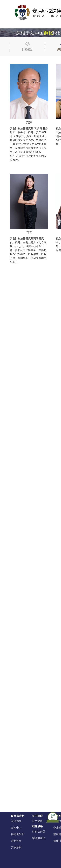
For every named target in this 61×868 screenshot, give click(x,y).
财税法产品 (39, 832)
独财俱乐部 (18, 834)
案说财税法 (39, 838)
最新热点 (16, 841)
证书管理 (37, 821)
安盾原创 (16, 847)
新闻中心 (16, 828)
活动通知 (16, 821)
